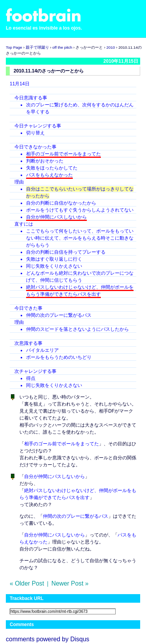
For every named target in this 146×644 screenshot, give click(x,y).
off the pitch (62, 47)
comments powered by (47, 639)
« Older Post (27, 583)
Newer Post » (70, 583)
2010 (111, 47)
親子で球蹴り (37, 47)
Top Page (14, 47)
